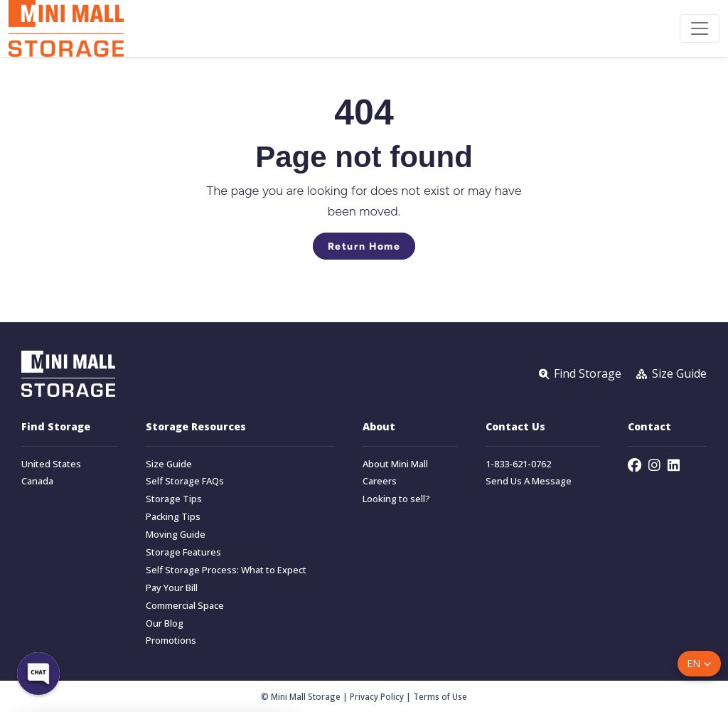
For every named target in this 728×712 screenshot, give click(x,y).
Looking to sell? (396, 499)
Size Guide (169, 464)
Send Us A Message (529, 481)
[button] (699, 664)
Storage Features (183, 552)
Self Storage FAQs (185, 481)
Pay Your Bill (172, 588)
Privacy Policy (377, 696)
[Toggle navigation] (700, 28)
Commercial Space (185, 606)
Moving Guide (176, 535)
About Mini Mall (395, 464)
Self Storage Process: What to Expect (226, 570)
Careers (380, 481)
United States (51, 464)
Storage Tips (174, 499)
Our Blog (165, 623)
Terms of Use (440, 696)
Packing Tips (173, 517)
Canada (37, 481)
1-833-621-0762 (518, 464)
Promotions (171, 641)
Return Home (364, 246)
